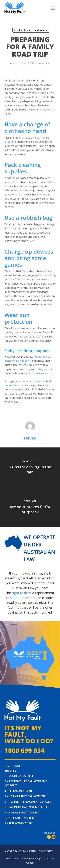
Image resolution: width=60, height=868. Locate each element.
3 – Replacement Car (18, 791)
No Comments (44, 63)
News (17, 766)
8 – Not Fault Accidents (21, 818)
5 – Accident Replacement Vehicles (28, 802)
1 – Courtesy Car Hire (19, 776)
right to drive (22, 593)
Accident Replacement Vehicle (31, 30)
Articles (10, 771)
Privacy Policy (45, 851)
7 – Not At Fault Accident (22, 813)
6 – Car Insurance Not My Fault (26, 807)
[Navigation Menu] (53, 8)
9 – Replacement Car (18, 823)
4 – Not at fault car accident (25, 796)
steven (16, 63)
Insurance (20, 598)
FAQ (7, 766)
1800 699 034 (24, 751)
